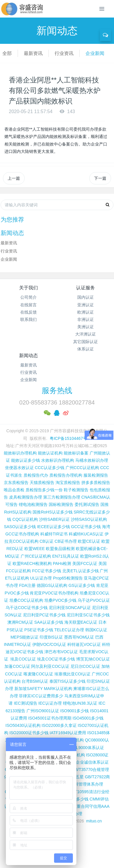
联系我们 (28, 319)
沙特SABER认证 (54, 519)
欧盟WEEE (35, 549)
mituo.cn (94, 821)
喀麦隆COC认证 (38, 674)
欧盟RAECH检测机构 (32, 563)
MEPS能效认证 (25, 637)
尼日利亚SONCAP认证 (70, 608)
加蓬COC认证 (17, 666)
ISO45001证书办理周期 (50, 718)
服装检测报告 (96, 475)
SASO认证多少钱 (20, 527)
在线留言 (28, 305)
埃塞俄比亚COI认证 (72, 674)
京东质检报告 (16, 483)
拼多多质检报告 (96, 483)
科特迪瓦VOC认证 (84, 644)
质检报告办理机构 (66, 475)
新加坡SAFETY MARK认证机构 (43, 689)
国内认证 (85, 297)
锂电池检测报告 (33, 504)
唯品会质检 (14, 490)
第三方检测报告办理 (62, 497)
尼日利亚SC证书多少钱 (88, 615)
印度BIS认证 (51, 637)
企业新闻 (95, 53)
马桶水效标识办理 (92, 460)
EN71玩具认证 (66, 556)
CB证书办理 (66, 541)
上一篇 (14, 178)
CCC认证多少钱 (50, 468)
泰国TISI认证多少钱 (68, 681)
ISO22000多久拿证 (59, 725)
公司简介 (28, 297)
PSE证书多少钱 (39, 630)
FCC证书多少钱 (47, 571)
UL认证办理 (41, 578)
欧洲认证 (85, 312)
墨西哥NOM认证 (79, 637)
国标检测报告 (61, 504)
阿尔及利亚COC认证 (50, 666)
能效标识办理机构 (20, 453)
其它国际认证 (85, 342)
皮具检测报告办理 (26, 497)
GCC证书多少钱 (86, 527)
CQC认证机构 (25, 519)
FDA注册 (27, 585)
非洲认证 (85, 319)
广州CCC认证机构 (82, 468)
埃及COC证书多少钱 (56, 659)
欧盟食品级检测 (60, 549)
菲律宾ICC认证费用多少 (41, 696)
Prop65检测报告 (68, 578)
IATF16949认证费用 (68, 733)
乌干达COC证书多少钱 (27, 608)
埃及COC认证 (23, 659)
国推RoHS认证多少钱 (52, 512)
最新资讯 (33, 53)
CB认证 (46, 541)
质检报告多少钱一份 (44, 490)
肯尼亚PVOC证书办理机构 (54, 593)
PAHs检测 (62, 563)
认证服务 (85, 288)
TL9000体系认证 (89, 748)
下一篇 (100, 178)
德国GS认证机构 (52, 585)
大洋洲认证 (85, 334)
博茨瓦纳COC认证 (93, 659)
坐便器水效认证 (19, 468)
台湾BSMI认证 (35, 681)
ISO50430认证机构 (23, 725)
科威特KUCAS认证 (86, 534)
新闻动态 (28, 356)
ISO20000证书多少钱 (29, 733)
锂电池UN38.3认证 (80, 703)
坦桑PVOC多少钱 (61, 600)
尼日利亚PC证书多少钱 (44, 615)
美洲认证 (85, 327)
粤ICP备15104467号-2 (70, 438)
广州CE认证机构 (36, 556)
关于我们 (28, 288)
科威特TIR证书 (54, 534)
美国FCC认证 (85, 563)
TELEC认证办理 (69, 630)
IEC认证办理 (50, 703)
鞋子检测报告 (76, 490)
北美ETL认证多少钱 (81, 571)
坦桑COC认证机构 (26, 600)
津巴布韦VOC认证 (62, 652)
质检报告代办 (36, 475)
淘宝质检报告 (68, 483)
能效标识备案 (76, 453)
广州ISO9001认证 (43, 711)
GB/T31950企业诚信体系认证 (82, 762)
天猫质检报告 (42, 483)
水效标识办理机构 (58, 460)
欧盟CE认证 (89, 541)
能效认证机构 (50, 453)
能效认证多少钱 (26, 460)
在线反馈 (28, 312)
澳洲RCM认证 (20, 622)
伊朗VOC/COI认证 (49, 644)
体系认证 (85, 349)
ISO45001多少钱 (88, 718)
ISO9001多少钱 (74, 711)
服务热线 (57, 390)
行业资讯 (64, 53)
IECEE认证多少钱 (53, 527)
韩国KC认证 (96, 630)
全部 (7, 53)
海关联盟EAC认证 (81, 622)
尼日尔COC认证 (85, 666)
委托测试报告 (87, 504)
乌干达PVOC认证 (94, 600)
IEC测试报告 (25, 703)
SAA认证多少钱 (49, 622)
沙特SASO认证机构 (89, 519)
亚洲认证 (85, 305)
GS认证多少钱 (82, 585)
